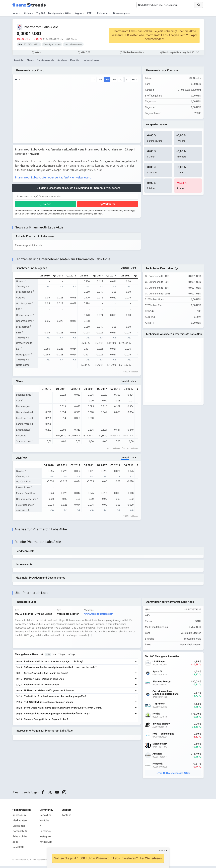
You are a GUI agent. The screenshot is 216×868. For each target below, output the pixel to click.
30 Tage (71, 656)
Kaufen (47, 205)
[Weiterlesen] (136, 663)
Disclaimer (19, 828)
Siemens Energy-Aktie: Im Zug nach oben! (46, 721)
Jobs (15, 844)
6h (43, 656)
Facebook (45, 833)
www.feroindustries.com (99, 616)
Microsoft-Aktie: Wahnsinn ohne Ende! (45, 681)
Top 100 (41, 13)
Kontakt (66, 817)
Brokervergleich (122, 13)
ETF (89, 13)
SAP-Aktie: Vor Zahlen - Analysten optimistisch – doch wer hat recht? (61, 669)
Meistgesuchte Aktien (60, 13)
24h (54, 656)
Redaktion (46, 817)
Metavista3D (160, 746)
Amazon (157, 756)
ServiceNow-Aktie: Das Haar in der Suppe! (46, 675)
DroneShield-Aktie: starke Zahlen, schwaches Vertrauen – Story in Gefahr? (64, 710)
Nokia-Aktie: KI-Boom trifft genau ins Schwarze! (50, 692)
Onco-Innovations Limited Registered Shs (166, 695)
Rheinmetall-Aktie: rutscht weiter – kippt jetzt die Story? (54, 663)
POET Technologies (164, 736)
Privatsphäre (20, 838)
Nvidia (156, 716)
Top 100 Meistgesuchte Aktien (174, 775)
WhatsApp (46, 844)
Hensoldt (158, 766)
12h (48, 656)
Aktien (27, 13)
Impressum (19, 817)
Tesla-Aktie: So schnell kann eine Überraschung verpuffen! (55, 698)
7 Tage (62, 656)
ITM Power (159, 706)
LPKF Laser (159, 663)
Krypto (78, 13)
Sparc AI (158, 673)
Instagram (46, 838)
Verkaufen (109, 205)
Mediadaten (20, 822)
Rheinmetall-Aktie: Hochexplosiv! (42, 686)
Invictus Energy (161, 726)
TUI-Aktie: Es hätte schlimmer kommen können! (49, 704)
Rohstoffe (102, 13)
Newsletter (19, 849)
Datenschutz (20, 833)
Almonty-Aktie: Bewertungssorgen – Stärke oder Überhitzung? (57, 715)
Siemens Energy (162, 683)
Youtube (44, 822)
